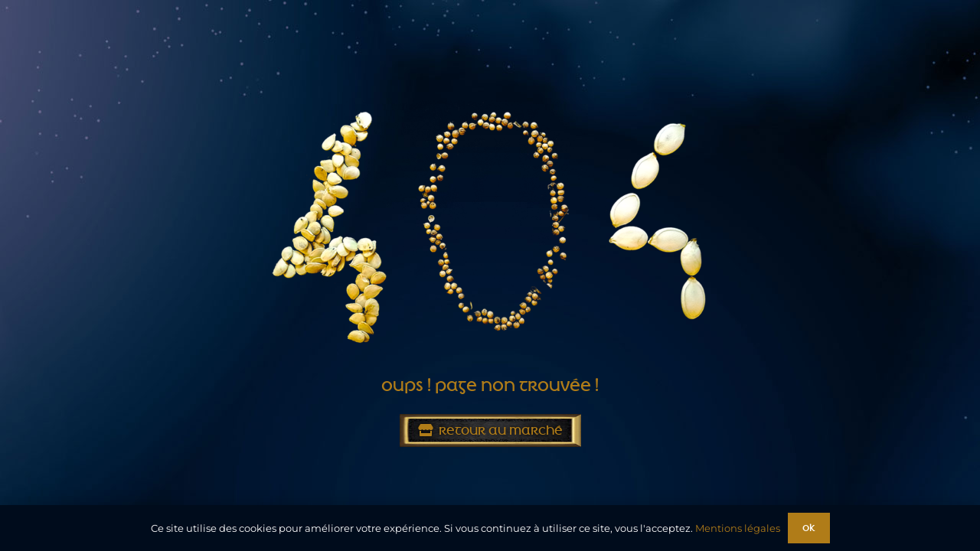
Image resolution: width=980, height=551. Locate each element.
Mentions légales (738, 528)
